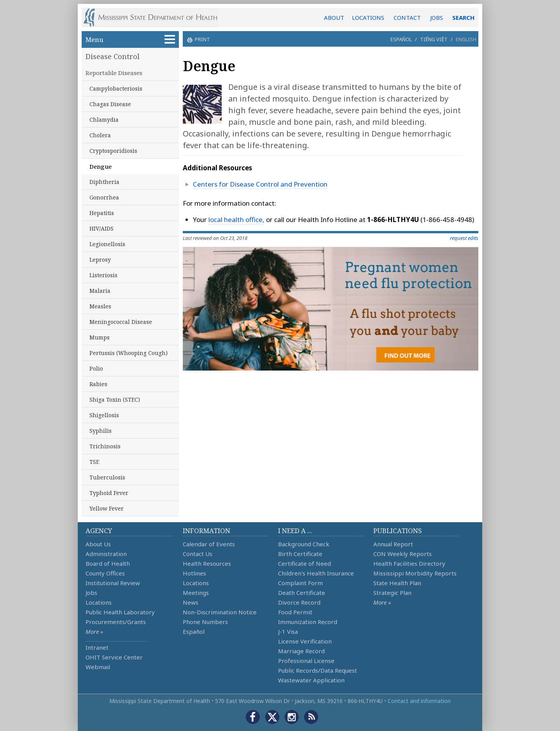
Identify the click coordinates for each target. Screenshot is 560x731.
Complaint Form (300, 583)
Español (401, 39)
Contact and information (419, 701)
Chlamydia (104, 120)
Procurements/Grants (116, 622)
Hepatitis (102, 213)
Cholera (100, 135)
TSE (94, 462)
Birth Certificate (300, 554)
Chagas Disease (110, 104)
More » (94, 631)
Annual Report (393, 544)
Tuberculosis (107, 477)
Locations (99, 602)
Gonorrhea (104, 197)
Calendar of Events (209, 544)
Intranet (97, 647)
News (191, 602)
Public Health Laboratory (120, 612)
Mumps (100, 337)
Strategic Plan (392, 593)
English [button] (466, 39)
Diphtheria (104, 182)
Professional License (306, 661)
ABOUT (334, 17)
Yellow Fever (107, 508)
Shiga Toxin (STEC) (115, 400)
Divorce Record (299, 602)
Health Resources (207, 563)
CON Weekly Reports (402, 554)
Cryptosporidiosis (113, 151)
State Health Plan (397, 583)
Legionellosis (107, 244)
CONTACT (407, 17)
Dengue (101, 166)
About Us (98, 544)
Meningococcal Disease (121, 322)
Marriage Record (301, 651)
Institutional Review (113, 583)
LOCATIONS (368, 17)
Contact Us (198, 554)
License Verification (305, 641)
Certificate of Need (304, 563)
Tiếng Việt (434, 39)
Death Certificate (302, 593)
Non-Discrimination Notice (220, 612)
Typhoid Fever (109, 493)
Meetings (196, 593)
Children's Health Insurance (316, 573)
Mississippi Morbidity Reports (415, 573)
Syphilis (101, 431)
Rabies (98, 384)
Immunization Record (308, 622)
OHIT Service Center (114, 657)
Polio (96, 368)
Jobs (91, 593)
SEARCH (463, 17)
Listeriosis (103, 275)
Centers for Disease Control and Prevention (260, 184)
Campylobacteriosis (116, 88)
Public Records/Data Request (318, 670)
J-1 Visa (288, 631)
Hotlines (194, 573)
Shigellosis (104, 415)
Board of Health (108, 563)
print (201, 39)
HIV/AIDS (101, 228)
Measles (100, 306)
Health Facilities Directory (409, 563)
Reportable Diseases (114, 73)
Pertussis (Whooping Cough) (129, 353)
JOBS (437, 17)
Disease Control (113, 56)
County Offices (105, 573)
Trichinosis (105, 446)
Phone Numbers (205, 622)
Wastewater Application (311, 680)
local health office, (236, 219)
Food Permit (295, 612)
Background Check (304, 544)
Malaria (100, 291)
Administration (106, 554)
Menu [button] (130, 39)
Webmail (98, 667)
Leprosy (100, 260)
